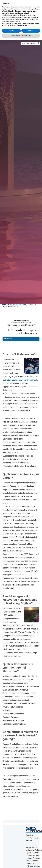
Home (4, 305)
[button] (38, 339)
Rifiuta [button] (11, 31)
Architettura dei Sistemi (17, 305)
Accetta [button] (31, 31)
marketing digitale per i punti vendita (19, 380)
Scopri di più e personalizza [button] (21, 36)
